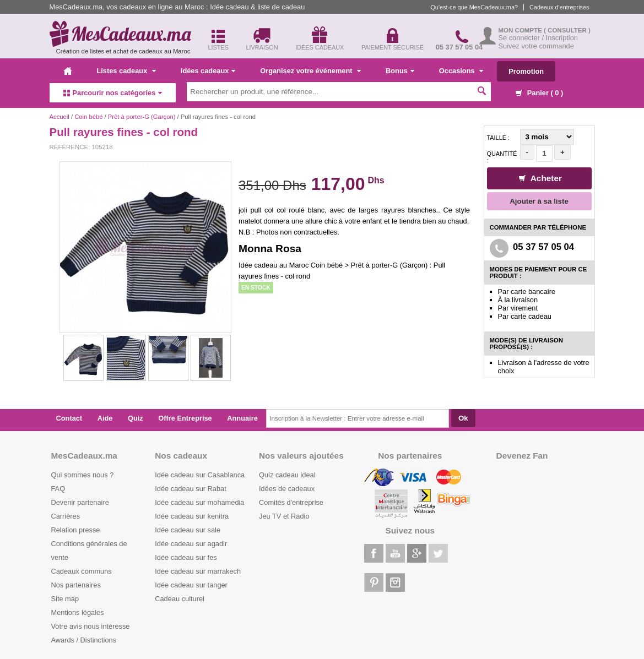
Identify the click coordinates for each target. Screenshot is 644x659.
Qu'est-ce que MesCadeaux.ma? (474, 7)
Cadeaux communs (82, 571)
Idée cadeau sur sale (188, 530)
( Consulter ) (567, 30)
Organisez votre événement (310, 71)
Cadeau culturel (180, 599)
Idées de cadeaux (287, 489)
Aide (105, 418)
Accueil (59, 117)
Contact (69, 418)
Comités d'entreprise (291, 502)
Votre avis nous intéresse (91, 626)
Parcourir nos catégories (113, 93)
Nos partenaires (76, 585)
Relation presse (76, 530)
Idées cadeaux (208, 71)
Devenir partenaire (80, 502)
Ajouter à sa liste (539, 201)
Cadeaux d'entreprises (559, 7)
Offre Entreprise (185, 418)
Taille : (499, 138)
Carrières (66, 516)
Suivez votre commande (536, 46)
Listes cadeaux (126, 71)
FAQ (58, 489)
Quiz (136, 418)
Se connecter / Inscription (538, 38)
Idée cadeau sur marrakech (198, 571)
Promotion (526, 71)
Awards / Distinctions (84, 640)
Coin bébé (88, 117)
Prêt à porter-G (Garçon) (142, 117)
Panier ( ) (539, 93)
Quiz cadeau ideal (287, 475)
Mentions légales (78, 612)
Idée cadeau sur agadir (191, 544)
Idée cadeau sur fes (186, 557)
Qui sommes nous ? (83, 475)
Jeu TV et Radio (284, 516)
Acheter (540, 178)
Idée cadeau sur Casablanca (200, 475)
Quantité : (502, 157)
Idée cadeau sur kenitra (192, 516)
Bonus (400, 71)
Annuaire (242, 418)
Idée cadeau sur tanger (191, 585)
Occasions (461, 71)
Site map (65, 599)
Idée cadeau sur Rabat (190, 489)
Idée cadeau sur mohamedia (199, 502)
